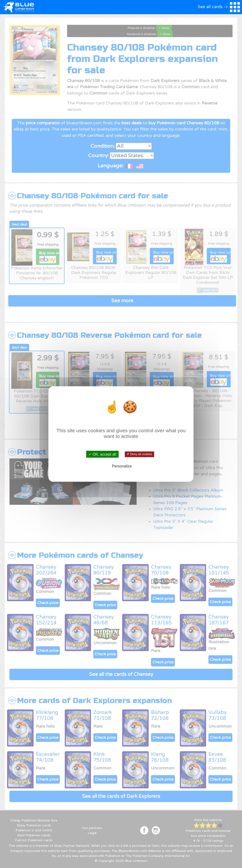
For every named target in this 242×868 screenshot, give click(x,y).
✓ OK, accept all (102, 454)
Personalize (122, 466)
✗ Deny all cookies (139, 454)
